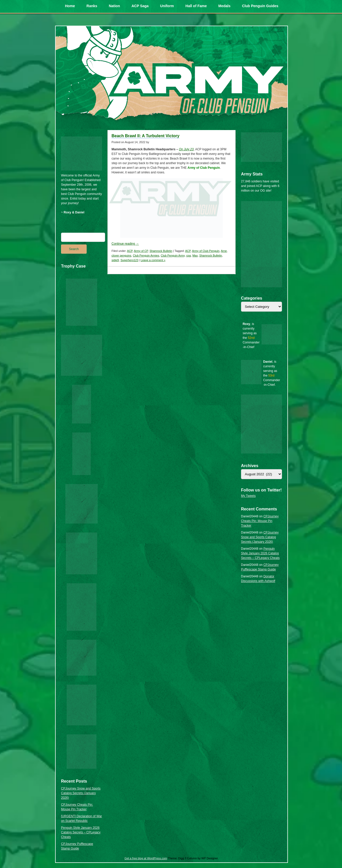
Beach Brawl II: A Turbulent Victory (145, 136)
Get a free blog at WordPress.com (146, 858)
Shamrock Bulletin (161, 251)
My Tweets (248, 496)
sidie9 (115, 260)
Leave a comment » (153, 260)
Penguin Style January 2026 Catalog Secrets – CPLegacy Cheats (81, 832)
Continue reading (125, 244)
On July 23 (186, 149)
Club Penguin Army (173, 255)
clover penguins (121, 255)
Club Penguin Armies (146, 255)
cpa (189, 255)
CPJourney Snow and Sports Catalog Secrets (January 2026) (81, 793)
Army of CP (141, 251)
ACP (130, 251)
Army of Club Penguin (206, 251)
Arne (224, 251)
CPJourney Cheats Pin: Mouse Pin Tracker (260, 521)
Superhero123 (129, 260)
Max (195, 255)
